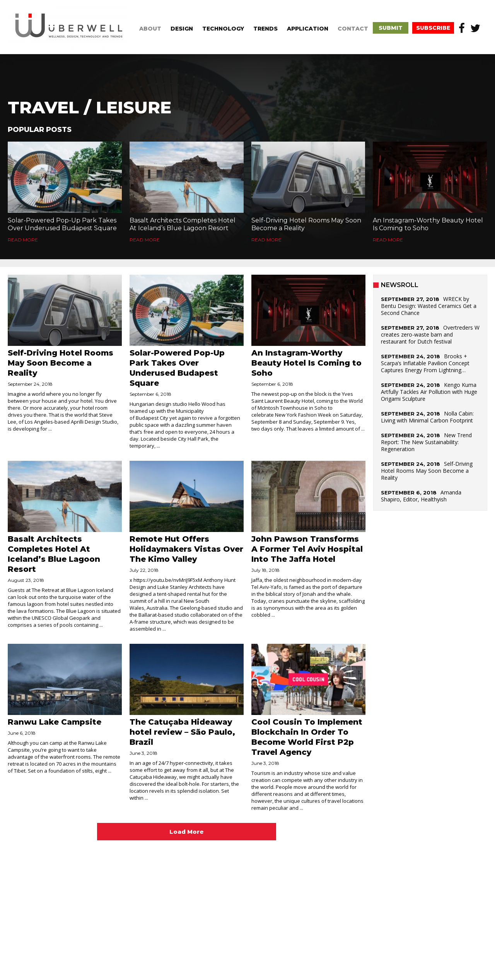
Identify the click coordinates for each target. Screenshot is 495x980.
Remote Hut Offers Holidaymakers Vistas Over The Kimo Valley (186, 549)
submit (391, 28)
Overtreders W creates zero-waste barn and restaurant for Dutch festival (430, 334)
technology (223, 29)
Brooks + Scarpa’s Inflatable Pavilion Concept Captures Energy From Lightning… (425, 363)
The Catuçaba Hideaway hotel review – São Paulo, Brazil (182, 732)
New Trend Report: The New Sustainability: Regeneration (426, 442)
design (182, 29)
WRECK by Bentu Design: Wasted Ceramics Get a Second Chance (429, 306)
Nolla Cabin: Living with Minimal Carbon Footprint (427, 417)
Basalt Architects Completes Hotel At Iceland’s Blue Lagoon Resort (183, 224)
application (308, 29)
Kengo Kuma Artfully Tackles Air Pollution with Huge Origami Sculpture (429, 392)
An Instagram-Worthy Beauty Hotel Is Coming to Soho (428, 224)
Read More (23, 240)
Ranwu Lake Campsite (55, 722)
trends (265, 29)
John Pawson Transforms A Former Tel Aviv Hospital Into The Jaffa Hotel (307, 549)
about (150, 29)
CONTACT (353, 29)
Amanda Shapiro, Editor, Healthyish (421, 496)
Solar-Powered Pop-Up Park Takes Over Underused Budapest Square (62, 224)
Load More (187, 832)
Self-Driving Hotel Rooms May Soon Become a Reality (306, 224)
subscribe (433, 28)
